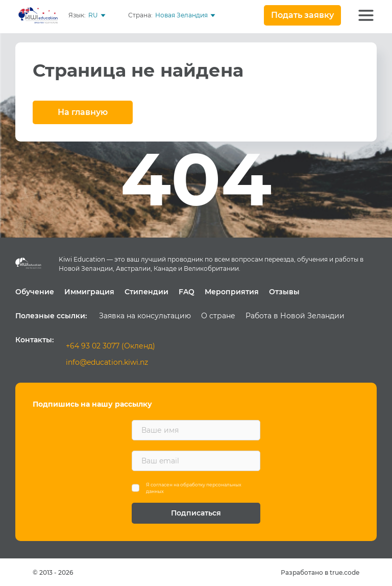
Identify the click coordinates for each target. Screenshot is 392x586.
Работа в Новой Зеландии (295, 316)
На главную (83, 112)
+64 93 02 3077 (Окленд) (111, 346)
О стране (218, 316)
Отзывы (284, 292)
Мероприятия (232, 292)
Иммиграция (89, 292)
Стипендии (146, 292)
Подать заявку (302, 15)
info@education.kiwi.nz (107, 362)
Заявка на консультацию (145, 316)
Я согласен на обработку (194, 488)
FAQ (187, 292)
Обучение (35, 292)
